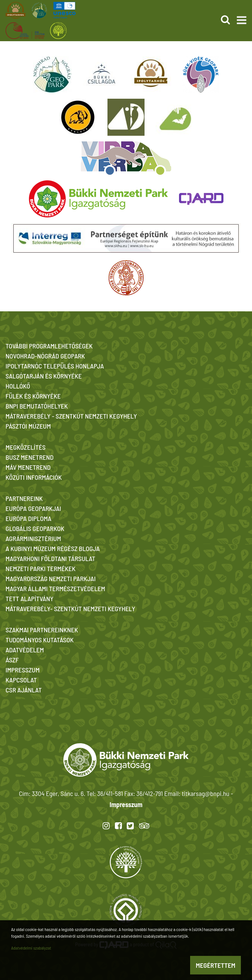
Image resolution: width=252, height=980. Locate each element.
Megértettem (215, 965)
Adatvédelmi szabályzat (31, 948)
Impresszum (126, 804)
